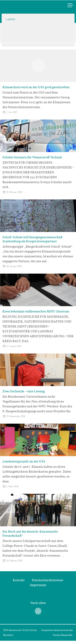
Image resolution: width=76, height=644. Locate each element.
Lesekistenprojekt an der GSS (24, 461)
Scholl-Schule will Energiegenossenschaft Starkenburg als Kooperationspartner (33, 239)
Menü (66, 5)
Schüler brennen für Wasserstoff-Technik (32, 157)
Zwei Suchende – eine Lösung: (24, 391)
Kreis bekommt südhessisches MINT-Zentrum (36, 311)
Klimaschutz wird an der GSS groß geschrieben (36, 87)
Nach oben (38, 603)
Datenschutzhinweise (48, 580)
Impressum (38, 585)
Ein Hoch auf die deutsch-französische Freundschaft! (30, 534)
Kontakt (19, 580)
